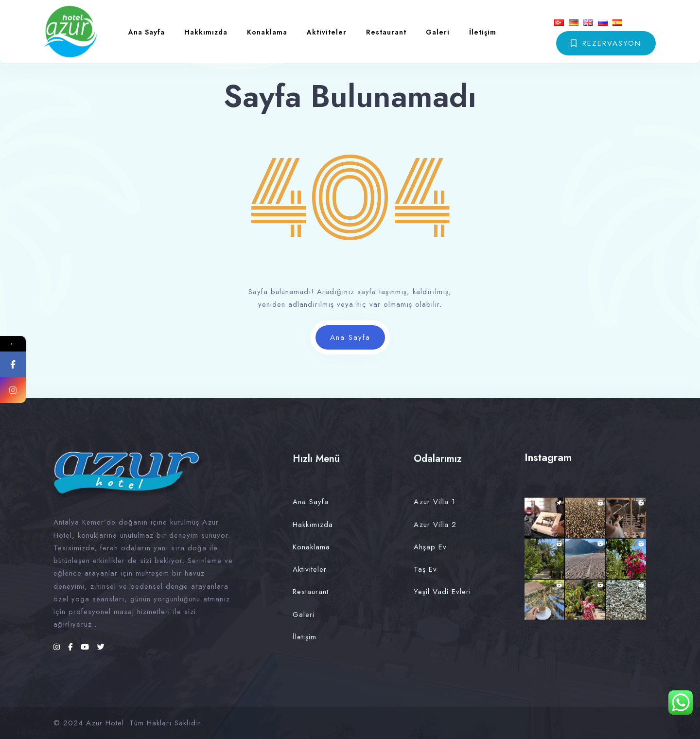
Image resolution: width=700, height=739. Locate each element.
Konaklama (267, 32)
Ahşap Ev (430, 547)
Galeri (438, 32)
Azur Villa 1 (435, 502)
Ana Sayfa (147, 32)
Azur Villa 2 (435, 525)
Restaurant (386, 32)
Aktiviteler (327, 32)
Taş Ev (425, 569)
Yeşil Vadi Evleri (442, 592)
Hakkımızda (206, 32)
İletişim (483, 32)
